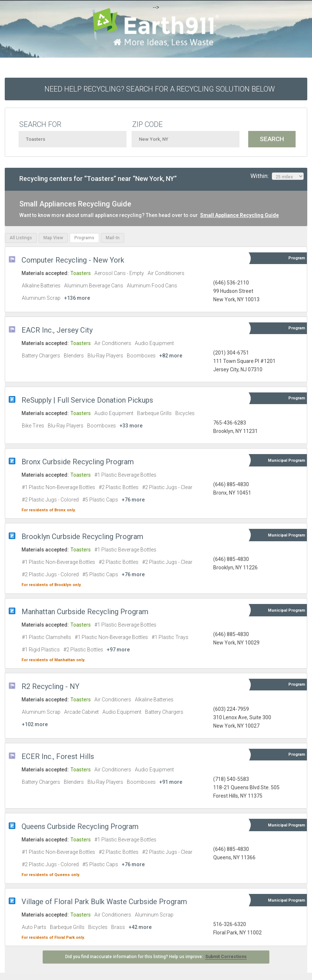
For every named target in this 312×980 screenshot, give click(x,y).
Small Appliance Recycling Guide (239, 215)
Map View (53, 238)
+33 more (131, 426)
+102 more (35, 724)
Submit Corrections (226, 957)
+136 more (77, 298)
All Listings (21, 238)
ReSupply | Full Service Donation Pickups (87, 400)
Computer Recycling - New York (73, 260)
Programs (84, 238)
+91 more (171, 782)
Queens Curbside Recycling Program (80, 826)
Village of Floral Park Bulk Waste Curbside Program (104, 902)
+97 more (118, 650)
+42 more (140, 927)
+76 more (133, 500)
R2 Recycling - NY (50, 686)
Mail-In (113, 238)
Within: (277, 176)
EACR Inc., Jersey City (57, 330)
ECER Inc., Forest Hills (58, 756)
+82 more (171, 356)
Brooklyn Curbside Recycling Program (82, 537)
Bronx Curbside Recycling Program (78, 462)
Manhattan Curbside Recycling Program (85, 612)
